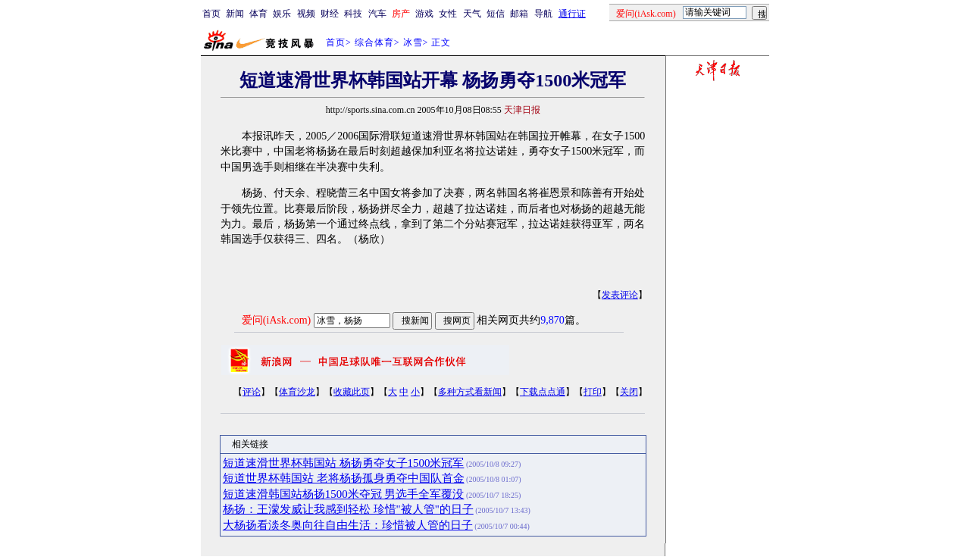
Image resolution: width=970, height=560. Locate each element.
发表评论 (620, 295)
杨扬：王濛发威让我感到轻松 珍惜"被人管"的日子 (348, 509)
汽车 (377, 14)
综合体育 (374, 42)
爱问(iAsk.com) (276, 320)
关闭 (629, 392)
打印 (593, 392)
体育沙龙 (297, 392)
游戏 (424, 14)
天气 (472, 14)
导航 (543, 14)
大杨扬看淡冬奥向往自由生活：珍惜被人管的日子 (348, 525)
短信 (496, 14)
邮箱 (519, 14)
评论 (252, 392)
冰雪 (413, 42)
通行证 (572, 14)
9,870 (552, 320)
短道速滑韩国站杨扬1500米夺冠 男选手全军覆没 (344, 494)
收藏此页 (352, 392)
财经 (330, 14)
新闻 (235, 14)
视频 (306, 14)
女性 (448, 14)
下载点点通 (543, 392)
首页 (211, 14)
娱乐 (282, 14)
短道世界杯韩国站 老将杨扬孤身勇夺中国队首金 (344, 478)
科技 (353, 14)
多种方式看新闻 (470, 392)
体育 (258, 14)
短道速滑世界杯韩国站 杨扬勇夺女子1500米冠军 (344, 463)
